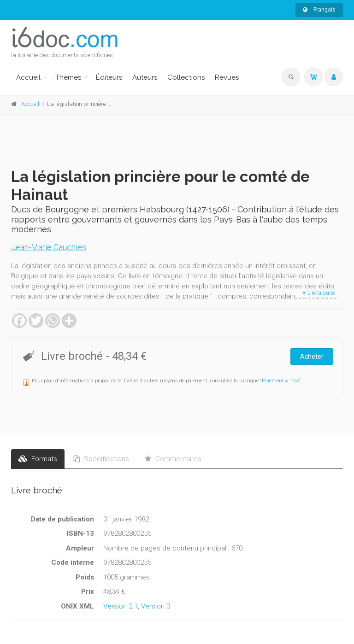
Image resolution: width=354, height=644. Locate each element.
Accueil (28, 77)
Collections (186, 77)
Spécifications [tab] (101, 459)
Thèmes (68, 77)
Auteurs (145, 77)
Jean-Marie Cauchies (49, 247)
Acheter (312, 357)
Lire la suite (319, 293)
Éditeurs (109, 77)
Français (319, 10)
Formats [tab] (38, 459)
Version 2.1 (121, 606)
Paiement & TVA (280, 381)
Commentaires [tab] (173, 459)
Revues (227, 77)
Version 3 (156, 606)
